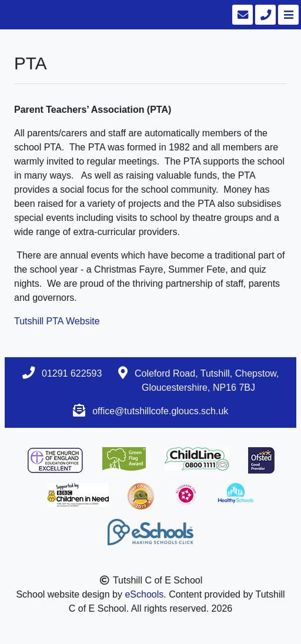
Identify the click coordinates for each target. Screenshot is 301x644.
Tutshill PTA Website (57, 321)
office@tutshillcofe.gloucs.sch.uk (160, 411)
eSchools (144, 594)
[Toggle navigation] (287, 15)
